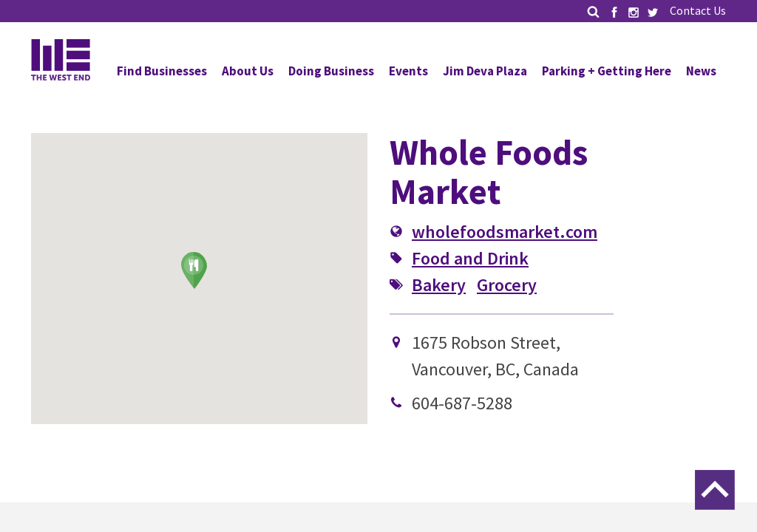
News (701, 71)
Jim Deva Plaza (485, 71)
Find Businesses (162, 71)
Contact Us (698, 10)
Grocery (507, 285)
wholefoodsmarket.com (505, 232)
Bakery (439, 285)
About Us (248, 71)
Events (408, 71)
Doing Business (331, 71)
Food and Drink (470, 258)
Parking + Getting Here (607, 71)
